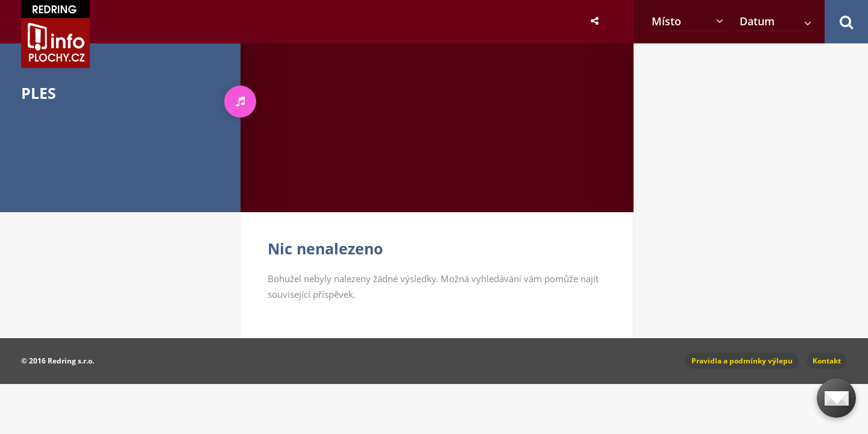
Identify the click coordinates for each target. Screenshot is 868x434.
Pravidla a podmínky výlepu (742, 361)
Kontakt (827, 361)
